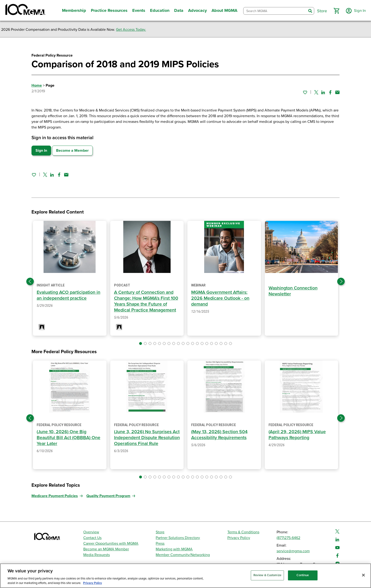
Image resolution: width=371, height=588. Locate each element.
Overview (91, 532)
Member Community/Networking (183, 555)
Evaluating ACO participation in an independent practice (70, 295)
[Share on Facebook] (330, 92)
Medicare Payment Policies (55, 496)
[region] (185, 576)
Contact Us (92, 538)
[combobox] (274, 11)
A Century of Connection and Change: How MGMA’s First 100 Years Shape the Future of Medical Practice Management (147, 301)
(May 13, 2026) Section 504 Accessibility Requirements (220, 435)
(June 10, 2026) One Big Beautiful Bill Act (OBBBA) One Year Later (69, 438)
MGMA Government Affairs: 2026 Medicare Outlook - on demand (221, 298)
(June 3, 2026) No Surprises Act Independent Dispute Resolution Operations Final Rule (143, 441)
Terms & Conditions (243, 532)
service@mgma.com (293, 551)
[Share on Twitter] (316, 92)
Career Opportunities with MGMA (111, 543)
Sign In (41, 151)
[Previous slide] (30, 281)
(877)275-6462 (288, 538)
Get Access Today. (131, 30)
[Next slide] (341, 281)
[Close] (363, 575)
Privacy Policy (239, 538)
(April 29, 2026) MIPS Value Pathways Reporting (298, 435)
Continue (303, 575)
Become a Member (72, 151)
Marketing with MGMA (174, 549)
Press (160, 543)
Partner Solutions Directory (178, 538)
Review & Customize (267, 575)
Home (37, 85)
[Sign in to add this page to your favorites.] (305, 92)
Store (160, 532)
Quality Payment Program (108, 496)
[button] (336, 11)
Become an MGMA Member (106, 549)
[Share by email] (337, 92)
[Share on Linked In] (323, 92)
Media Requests (97, 555)
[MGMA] (25, 10)
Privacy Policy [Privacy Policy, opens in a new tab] (93, 583)
